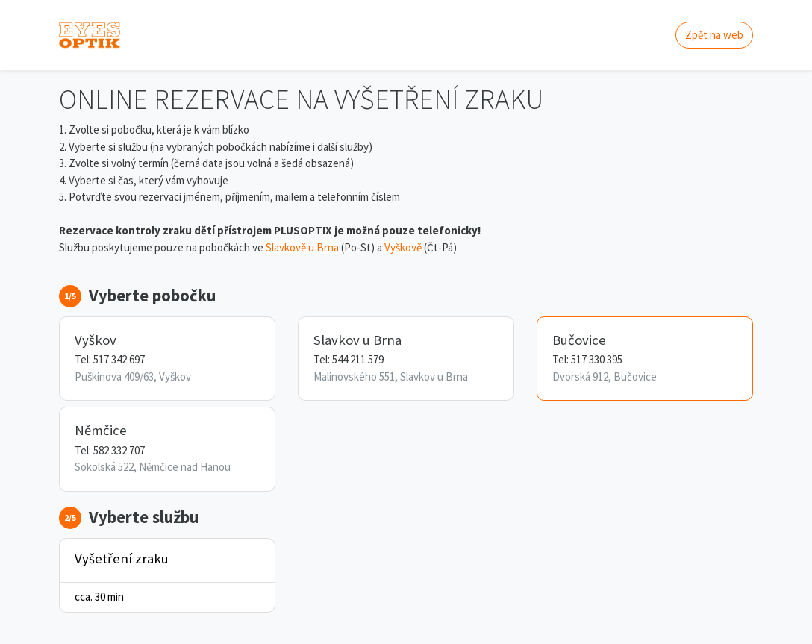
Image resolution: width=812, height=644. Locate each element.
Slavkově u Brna (302, 247)
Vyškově (403, 247)
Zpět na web (714, 35)
